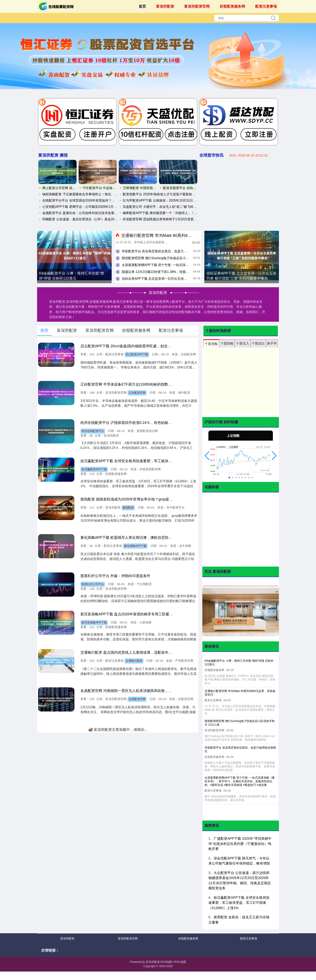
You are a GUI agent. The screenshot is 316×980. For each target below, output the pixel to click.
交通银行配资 (134, 661)
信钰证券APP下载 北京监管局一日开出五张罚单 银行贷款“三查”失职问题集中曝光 (180, 279)
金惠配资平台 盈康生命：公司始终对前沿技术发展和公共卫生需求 (88, 213)
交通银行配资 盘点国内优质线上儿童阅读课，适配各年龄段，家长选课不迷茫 (143, 652)
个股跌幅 (227, 343)
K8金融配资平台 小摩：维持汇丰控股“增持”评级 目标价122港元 (71, 276)
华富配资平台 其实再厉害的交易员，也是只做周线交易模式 (164, 251)
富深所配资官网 (197, 6)
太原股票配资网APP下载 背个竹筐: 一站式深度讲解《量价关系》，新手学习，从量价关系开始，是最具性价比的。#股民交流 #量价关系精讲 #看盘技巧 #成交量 (239, 781)
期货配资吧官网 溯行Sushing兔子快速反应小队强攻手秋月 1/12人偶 (170, 258)
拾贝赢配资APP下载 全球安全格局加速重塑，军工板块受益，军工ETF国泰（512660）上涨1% (156, 461)
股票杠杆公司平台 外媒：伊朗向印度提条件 (115, 576)
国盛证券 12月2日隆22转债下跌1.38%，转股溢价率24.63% (164, 272)
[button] (207, 456)
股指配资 (128, 508)
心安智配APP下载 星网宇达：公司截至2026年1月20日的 (82, 207)
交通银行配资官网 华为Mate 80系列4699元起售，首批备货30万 (178, 235)
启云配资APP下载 (137, 354)
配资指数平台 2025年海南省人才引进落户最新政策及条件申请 (167, 193)
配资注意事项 (266, 6)
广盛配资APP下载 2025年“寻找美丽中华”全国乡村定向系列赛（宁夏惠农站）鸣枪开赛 (240, 844)
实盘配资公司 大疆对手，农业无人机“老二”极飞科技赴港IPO (166, 205)
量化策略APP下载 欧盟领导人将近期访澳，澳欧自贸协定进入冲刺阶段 (137, 538)
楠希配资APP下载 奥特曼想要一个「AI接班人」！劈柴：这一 (167, 212)
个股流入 (243, 343)
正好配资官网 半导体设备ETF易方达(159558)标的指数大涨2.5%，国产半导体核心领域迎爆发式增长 (161, 384)
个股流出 (258, 343)
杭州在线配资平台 (93, 431)
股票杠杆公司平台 (93, 584)
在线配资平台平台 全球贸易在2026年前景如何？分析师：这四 (85, 200)
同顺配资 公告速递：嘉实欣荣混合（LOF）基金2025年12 (82, 219)
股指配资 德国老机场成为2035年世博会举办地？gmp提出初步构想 (134, 499)
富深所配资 (165, 6)
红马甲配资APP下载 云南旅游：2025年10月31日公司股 (163, 199)
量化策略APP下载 (135, 546)
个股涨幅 (211, 344)
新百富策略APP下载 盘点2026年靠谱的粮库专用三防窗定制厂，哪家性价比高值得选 (148, 614)
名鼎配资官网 (137, 699)
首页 (142, 6)
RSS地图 (166, 962)
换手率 (272, 343)
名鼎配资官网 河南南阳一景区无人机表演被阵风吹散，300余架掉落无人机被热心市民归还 (153, 691)
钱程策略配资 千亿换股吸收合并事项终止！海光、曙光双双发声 (86, 194)
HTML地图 (179, 962)
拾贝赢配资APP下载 (94, 469)
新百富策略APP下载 (94, 622)
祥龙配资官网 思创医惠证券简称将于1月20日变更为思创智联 (166, 218)
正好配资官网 (137, 393)
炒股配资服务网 (232, 6)
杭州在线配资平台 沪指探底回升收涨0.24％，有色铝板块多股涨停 (133, 423)
